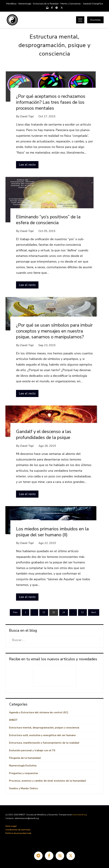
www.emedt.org (79, 815)
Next (94, 612)
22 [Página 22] (44, 612)
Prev (15, 612)
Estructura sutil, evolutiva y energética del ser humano (42, 735)
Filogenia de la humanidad (25, 758)
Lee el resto (27, 165)
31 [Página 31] (82, 612)
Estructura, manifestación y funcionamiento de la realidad (44, 743)
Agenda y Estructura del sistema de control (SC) (39, 712)
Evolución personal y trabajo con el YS (32, 750)
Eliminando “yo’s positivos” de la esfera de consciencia (48, 220)
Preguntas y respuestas (24, 773)
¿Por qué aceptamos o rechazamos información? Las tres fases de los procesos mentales (51, 102)
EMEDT (13, 720)
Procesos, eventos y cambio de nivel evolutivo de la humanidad (47, 781)
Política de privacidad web (18, 833)
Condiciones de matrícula (18, 830)
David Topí (27, 116)
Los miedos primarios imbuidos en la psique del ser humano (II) (52, 532)
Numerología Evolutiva (23, 766)
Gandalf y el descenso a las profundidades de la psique (44, 434)
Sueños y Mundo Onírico (23, 788)
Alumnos (95, 20)
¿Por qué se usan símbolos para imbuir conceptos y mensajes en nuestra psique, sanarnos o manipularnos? (54, 331)
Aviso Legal (11, 826)
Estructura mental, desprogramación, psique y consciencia (44, 728)
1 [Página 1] (25, 612)
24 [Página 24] (64, 612)
